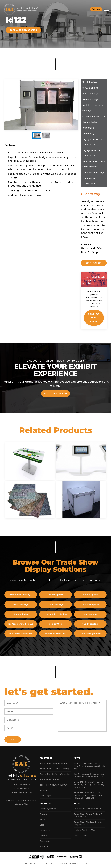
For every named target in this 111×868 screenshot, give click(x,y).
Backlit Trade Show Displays (95, 108)
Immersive (91, 128)
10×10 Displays (92, 82)
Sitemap (44, 846)
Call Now (96, 9)
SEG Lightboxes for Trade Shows (95, 142)
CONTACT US (95, 263)
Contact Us (45, 841)
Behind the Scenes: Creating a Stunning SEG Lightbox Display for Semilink (89, 785)
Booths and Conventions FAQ (88, 809)
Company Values (48, 809)
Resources (46, 758)
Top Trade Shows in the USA (54, 785)
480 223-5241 (22, 804)
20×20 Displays (93, 94)
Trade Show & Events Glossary (55, 769)
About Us (45, 803)
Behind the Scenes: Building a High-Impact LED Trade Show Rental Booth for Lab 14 (88, 795)
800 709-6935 (23, 785)
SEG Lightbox (58, 624)
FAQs (77, 803)
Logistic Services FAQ (84, 830)
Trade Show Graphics (93, 634)
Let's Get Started (55, 396)
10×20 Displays (93, 88)
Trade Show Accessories (92, 181)
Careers (44, 814)
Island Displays (93, 99)
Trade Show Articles (50, 780)
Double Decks (97, 122)
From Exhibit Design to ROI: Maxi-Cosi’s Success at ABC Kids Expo (89, 766)
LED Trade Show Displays (23, 624)
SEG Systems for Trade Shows (94, 153)
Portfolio (44, 790)
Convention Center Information (55, 774)
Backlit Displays (93, 624)
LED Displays (91, 134)
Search (43, 836)
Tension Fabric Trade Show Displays (96, 164)
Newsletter (45, 830)
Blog (42, 825)
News (77, 758)
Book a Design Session (23, 30)
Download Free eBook (97, 318)
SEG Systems (93, 614)
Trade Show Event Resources (54, 763)
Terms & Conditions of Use (78, 863)
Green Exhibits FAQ (83, 836)
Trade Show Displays (96, 173)
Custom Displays (97, 116)
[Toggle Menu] (107, 9)
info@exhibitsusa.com (21, 792)
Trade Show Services (58, 634)
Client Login (45, 796)
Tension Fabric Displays (58, 614)
